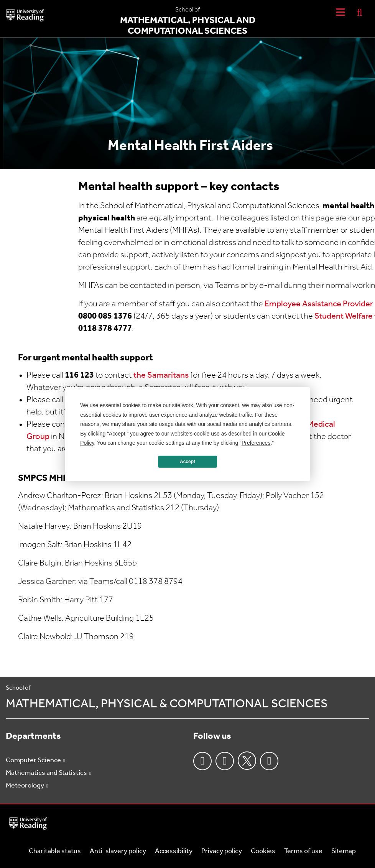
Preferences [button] (256, 443)
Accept (187, 462)
